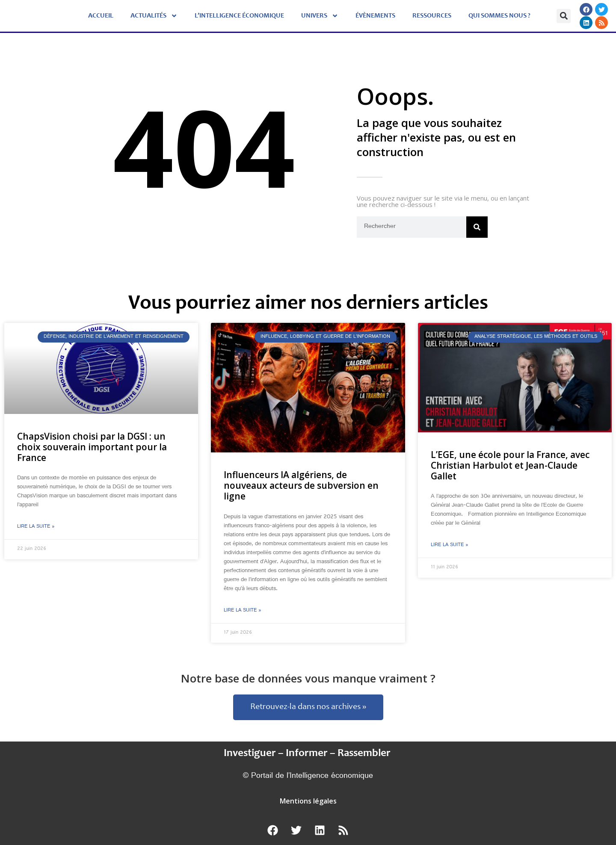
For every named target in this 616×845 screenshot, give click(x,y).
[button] (564, 16)
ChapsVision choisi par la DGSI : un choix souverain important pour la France (92, 447)
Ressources (432, 16)
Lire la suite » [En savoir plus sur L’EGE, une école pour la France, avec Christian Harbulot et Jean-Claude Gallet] (450, 545)
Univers (320, 16)
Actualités (154, 16)
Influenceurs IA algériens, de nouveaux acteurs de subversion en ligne (301, 485)
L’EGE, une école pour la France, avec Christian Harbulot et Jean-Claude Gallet (510, 465)
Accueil (101, 16)
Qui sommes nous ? (499, 16)
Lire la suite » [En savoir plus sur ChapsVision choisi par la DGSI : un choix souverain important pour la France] (36, 527)
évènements (375, 16)
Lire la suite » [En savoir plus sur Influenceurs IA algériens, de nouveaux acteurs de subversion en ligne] (243, 611)
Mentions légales (308, 801)
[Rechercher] (477, 227)
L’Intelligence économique (239, 16)
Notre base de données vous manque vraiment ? (308, 678)
